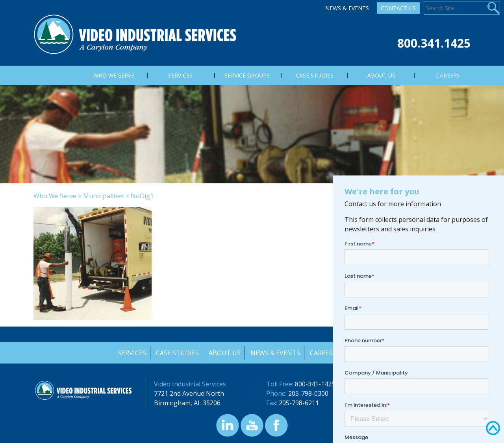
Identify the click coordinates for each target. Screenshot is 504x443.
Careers (323, 353)
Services (131, 353)
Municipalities (104, 196)
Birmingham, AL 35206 (187, 403)
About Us (224, 353)
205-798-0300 (308, 393)
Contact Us (398, 8)
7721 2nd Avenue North (189, 393)
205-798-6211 (299, 403)
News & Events (347, 8)
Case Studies (177, 353)
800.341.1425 (434, 43)
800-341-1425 (315, 384)
